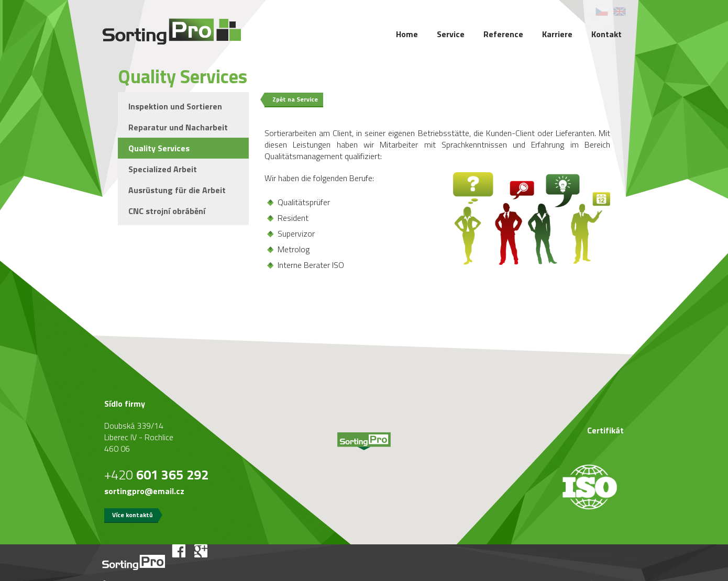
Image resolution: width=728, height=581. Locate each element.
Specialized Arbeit (163, 169)
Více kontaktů (133, 515)
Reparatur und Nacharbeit (178, 127)
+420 (156, 475)
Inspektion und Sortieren (175, 106)
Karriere (557, 34)
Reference (503, 34)
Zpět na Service (295, 99)
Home (407, 34)
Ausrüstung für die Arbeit (177, 190)
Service (451, 34)
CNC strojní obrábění (167, 211)
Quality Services (159, 148)
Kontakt (606, 34)
